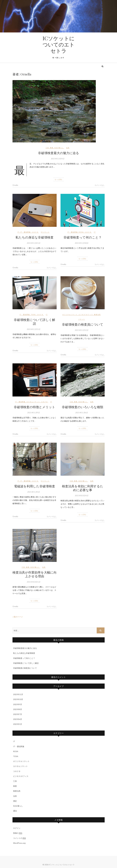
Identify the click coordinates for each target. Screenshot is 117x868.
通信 (15, 811)
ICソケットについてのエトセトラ (59, 44)
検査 (52, 148)
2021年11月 (18, 694)
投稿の (18, 833)
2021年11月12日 (82, 330)
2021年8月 (18, 709)
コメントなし (100, 185)
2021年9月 (18, 704)
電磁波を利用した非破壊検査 (35, 486)
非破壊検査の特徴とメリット (34, 407)
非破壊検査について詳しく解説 (34, 322)
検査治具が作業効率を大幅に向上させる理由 (35, 574)
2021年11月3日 (34, 492)
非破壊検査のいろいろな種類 (83, 407)
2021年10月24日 (82, 496)
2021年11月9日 (34, 413)
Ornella (15, 185)
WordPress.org (19, 843)
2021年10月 (18, 699)
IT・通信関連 (25, 232)
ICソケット (45, 232)
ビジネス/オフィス (86, 314)
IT (18, 232)
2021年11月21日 (34, 243)
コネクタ (35, 232)
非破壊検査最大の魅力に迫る (58, 153)
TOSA (33, 314)
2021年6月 (18, 719)
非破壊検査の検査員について (83, 324)
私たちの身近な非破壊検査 (34, 237)
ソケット (82, 319)
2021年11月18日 (82, 243)
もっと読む (59, 179)
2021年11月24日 (58, 159)
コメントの (20, 838)
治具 (68, 148)
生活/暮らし (59, 148)
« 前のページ (18, 617)
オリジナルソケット (70, 314)
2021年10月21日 (34, 582)
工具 (47, 148)
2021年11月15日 (34, 329)
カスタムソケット (33, 402)
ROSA (81, 232)
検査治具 (97, 314)
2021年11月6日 (82, 413)
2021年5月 (18, 724)
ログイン (17, 828)
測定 (15, 801)
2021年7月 (18, 714)
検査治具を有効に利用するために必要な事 (83, 488)
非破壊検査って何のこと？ (83, 237)
